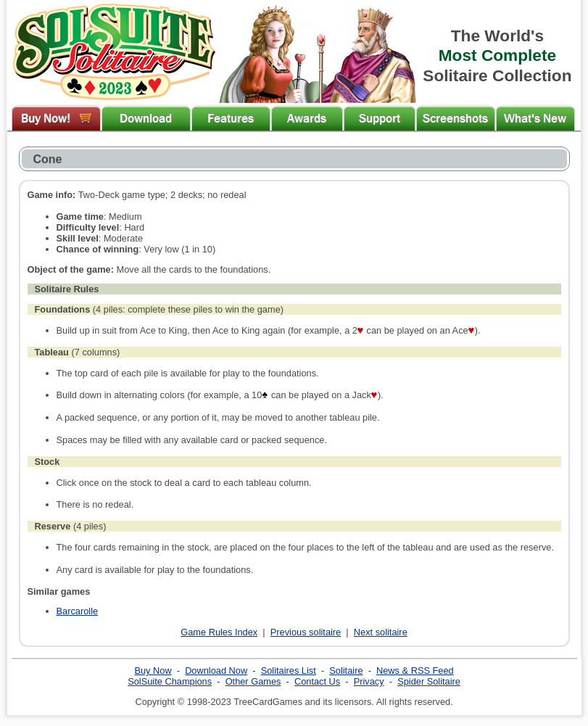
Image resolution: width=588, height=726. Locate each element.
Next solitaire (381, 632)
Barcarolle (78, 611)
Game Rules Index (219, 632)
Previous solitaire (306, 632)
